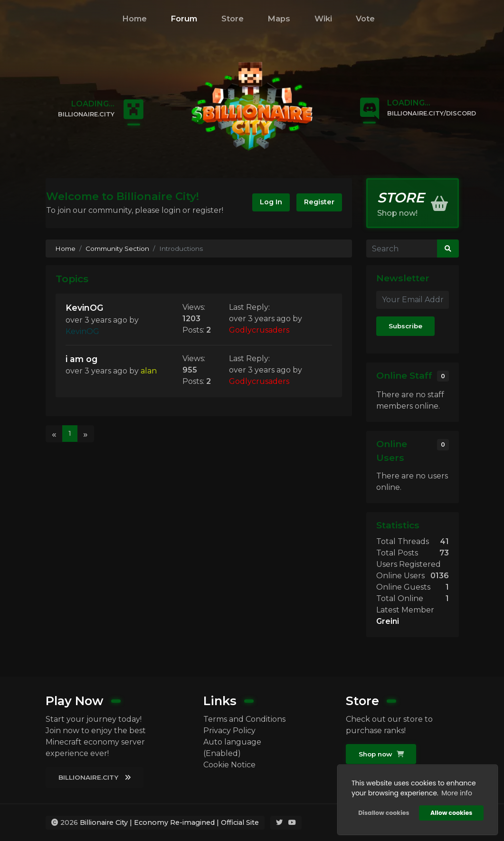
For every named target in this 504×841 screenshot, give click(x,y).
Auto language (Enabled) (232, 748)
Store (233, 19)
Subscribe (405, 326)
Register (319, 202)
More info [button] (457, 793)
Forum (184, 19)
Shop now (381, 754)
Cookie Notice (229, 765)
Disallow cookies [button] (384, 813)
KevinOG (85, 308)
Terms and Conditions (244, 719)
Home (134, 19)
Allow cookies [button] (451, 813)
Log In (271, 202)
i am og (81, 359)
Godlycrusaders (259, 330)
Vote (365, 19)
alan (149, 371)
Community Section (117, 248)
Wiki (323, 19)
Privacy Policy (229, 731)
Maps (279, 19)
